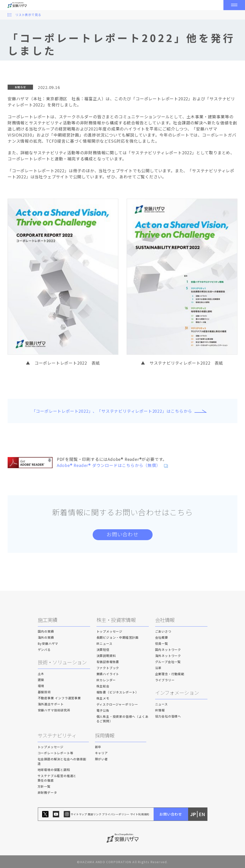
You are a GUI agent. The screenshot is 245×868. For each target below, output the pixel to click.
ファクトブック (108, 668)
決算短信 (103, 649)
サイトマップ (79, 814)
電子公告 (103, 710)
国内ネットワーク (168, 649)
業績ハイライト (108, 674)
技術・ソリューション (62, 662)
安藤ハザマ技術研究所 (54, 710)
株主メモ (103, 698)
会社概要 (162, 637)
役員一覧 (162, 643)
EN (202, 814)
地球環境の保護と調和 (54, 770)
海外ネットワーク (168, 656)
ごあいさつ (163, 631)
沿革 (158, 668)
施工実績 (48, 620)
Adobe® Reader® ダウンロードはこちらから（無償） (107, 465)
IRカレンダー (106, 680)
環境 (41, 686)
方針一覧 (44, 786)
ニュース (161, 704)
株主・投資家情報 (116, 620)
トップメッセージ (109, 631)
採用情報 (105, 735)
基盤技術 (44, 692)
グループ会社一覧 (168, 662)
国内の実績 (46, 631)
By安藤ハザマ (48, 643)
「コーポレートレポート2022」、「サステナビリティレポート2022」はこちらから (112, 411)
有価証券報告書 (108, 662)
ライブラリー (165, 680)
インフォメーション (177, 693)
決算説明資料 (106, 656)
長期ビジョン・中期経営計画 (118, 637)
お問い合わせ (122, 534)
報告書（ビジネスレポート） (118, 692)
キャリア (101, 753)
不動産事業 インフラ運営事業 (59, 698)
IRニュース (104, 643)
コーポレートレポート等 (55, 753)
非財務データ (47, 792)
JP (193, 814)
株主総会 (103, 686)
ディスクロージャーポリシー (117, 704)
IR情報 (160, 710)
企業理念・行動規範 (170, 674)
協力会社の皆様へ (168, 716)
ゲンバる (44, 649)
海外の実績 (46, 637)
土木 (41, 674)
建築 (41, 680)
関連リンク (95, 814)
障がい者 (101, 759)
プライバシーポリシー (116, 814)
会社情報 (165, 620)
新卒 (98, 747)
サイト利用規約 (140, 814)
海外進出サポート (51, 704)
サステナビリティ (57, 735)
